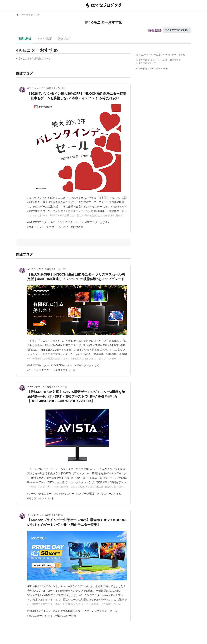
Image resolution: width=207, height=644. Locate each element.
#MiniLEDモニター (62, 365)
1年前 (61, 515)
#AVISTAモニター (64, 494)
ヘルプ (164, 60)
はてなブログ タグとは (148, 60)
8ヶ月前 (62, 269)
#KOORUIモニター (72, 611)
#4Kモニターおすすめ (98, 222)
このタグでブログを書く (177, 30)
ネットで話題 (45, 39)
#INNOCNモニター (38, 222)
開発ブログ (175, 60)
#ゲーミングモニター (40, 370)
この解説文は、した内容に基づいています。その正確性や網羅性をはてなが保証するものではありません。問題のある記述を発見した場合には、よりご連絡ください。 (33, 59)
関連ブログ (64, 39)
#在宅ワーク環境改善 (71, 227)
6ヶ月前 (62, 88)
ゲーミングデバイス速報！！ (42, 88)
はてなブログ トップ (28, 15)
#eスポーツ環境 (85, 494)
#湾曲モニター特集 (65, 616)
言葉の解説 (25, 39)
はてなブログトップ (146, 63)
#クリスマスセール (65, 370)
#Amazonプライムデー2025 (43, 611)
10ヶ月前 (62, 387)
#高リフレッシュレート (41, 498)
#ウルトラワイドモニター (42, 227)
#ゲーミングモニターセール (67, 222)
